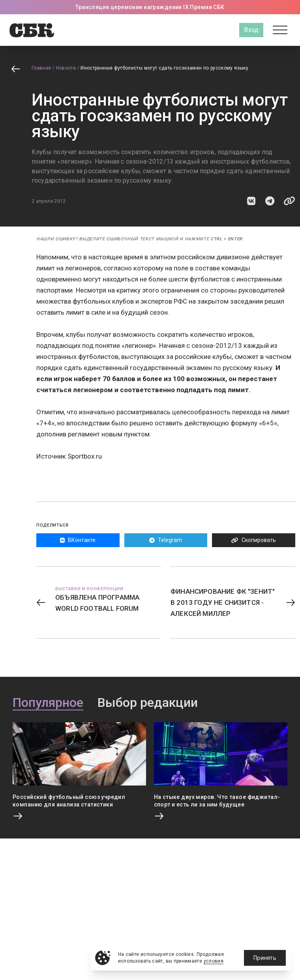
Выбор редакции (148, 703)
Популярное (48, 703)
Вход (251, 30)
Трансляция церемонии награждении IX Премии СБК (150, 7)
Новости (66, 68)
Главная (41, 68)
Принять (265, 958)
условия (214, 961)
